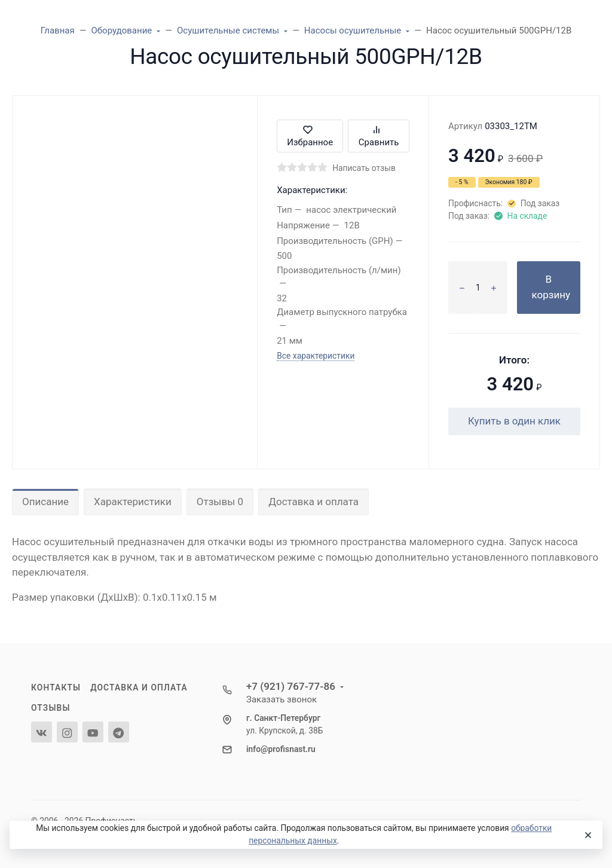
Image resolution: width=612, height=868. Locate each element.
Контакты (56, 687)
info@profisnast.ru (281, 749)
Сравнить (379, 136)
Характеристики (133, 502)
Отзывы (51, 708)
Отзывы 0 (220, 502)
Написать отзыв (364, 168)
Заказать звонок (281, 699)
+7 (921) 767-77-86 (291, 686)
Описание (45, 502)
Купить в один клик (514, 421)
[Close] (587, 835)
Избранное (310, 136)
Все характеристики (316, 356)
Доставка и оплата (313, 502)
